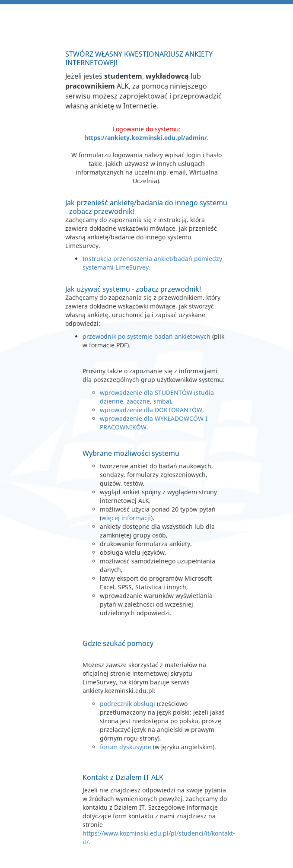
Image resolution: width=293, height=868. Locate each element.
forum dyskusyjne (126, 747)
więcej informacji (126, 518)
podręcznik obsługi (127, 704)
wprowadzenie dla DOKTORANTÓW (151, 410)
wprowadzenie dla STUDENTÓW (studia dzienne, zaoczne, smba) (157, 397)
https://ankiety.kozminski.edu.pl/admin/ (146, 138)
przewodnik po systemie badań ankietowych (146, 336)
